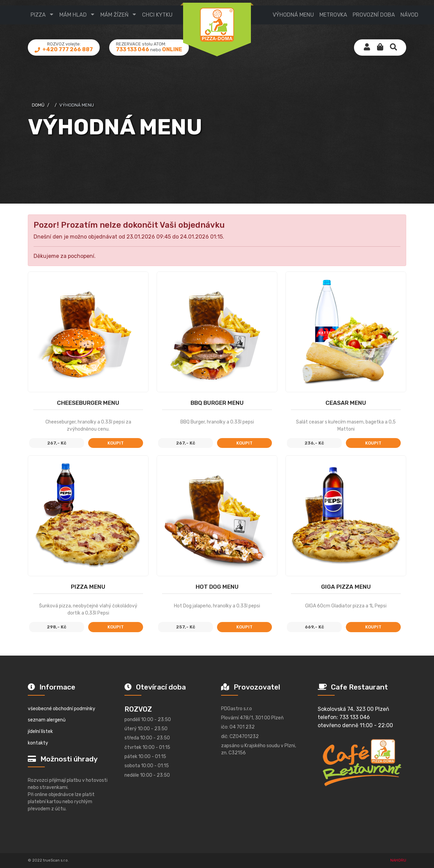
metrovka (333, 15)
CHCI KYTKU (157, 15)
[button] (380, 48)
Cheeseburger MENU (88, 403)
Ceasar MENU (346, 403)
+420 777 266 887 (67, 49)
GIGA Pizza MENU (346, 587)
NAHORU (398, 860)
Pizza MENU (88, 587)
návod (409, 15)
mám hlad (73, 15)
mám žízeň (114, 15)
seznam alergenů (47, 720)
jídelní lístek (40, 731)
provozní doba (374, 15)
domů (38, 105)
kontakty (38, 743)
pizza (38, 15)
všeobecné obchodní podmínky (62, 709)
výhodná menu (293, 15)
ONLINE (172, 49)
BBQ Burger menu (217, 403)
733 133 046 (133, 49)
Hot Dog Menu (217, 587)
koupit (116, 443)
